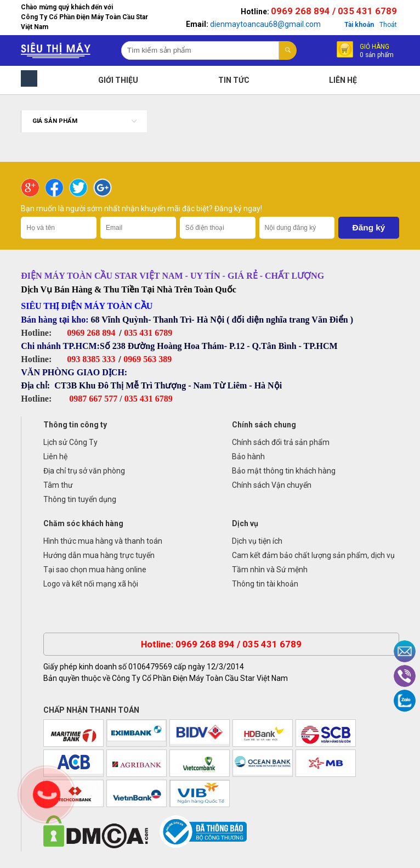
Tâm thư (58, 485)
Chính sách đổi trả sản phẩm (281, 442)
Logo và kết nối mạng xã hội (91, 584)
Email (405, 651)
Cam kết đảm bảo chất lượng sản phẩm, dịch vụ (313, 555)
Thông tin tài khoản (265, 584)
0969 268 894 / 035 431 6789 (334, 11)
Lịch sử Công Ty (70, 442)
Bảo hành (248, 456)
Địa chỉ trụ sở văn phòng (84, 471)
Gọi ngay (47, 794)
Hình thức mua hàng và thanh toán (103, 541)
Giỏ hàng (377, 50)
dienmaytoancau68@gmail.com (265, 24)
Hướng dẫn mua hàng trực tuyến (99, 555)
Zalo (405, 701)
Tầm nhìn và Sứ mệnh (270, 570)
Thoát (388, 25)
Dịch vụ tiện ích (257, 541)
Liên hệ (55, 456)
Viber (405, 676)
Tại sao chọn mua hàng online (95, 570)
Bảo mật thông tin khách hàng (284, 471)
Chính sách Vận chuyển (272, 485)
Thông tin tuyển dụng (80, 499)
